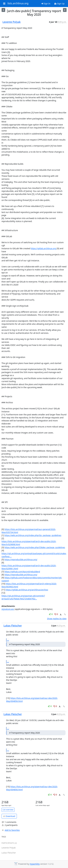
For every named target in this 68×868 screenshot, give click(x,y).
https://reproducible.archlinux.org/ (21, 559)
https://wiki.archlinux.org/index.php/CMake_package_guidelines (35, 547)
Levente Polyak (12, 22)
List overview (8, 810)
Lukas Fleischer (13, 626)
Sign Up (59, 4)
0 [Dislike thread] (56, 614)
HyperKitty (35, 864)
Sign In (46, 4)
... (8, 640)
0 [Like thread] (51, 614)
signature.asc (8, 609)
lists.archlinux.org (18, 3)
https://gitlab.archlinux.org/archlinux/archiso (27, 590)
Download (9, 816)
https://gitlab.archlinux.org (43, 248)
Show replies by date (57, 619)
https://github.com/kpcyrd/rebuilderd (22, 572)
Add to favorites (11, 830)
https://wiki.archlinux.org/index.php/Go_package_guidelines (33, 535)
